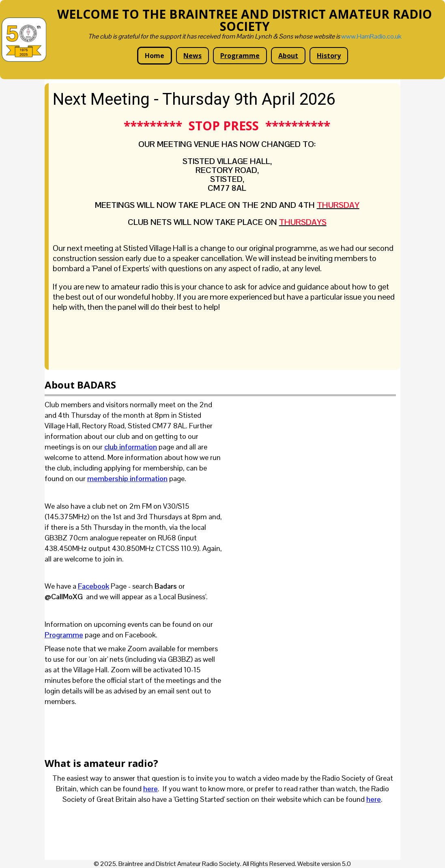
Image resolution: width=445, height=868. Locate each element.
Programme (240, 56)
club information (131, 447)
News (192, 56)
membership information (127, 478)
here (150, 789)
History (329, 56)
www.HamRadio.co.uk (371, 36)
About (288, 56)
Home (155, 56)
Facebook (94, 586)
